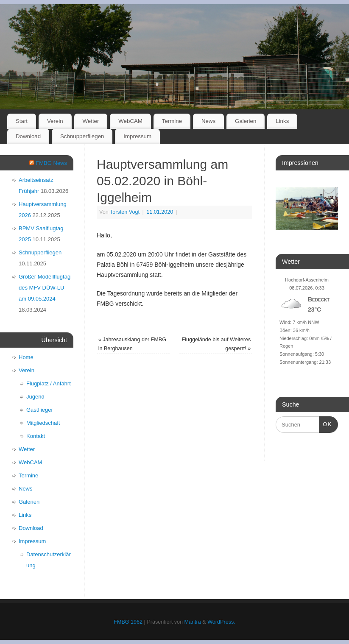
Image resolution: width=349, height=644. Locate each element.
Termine (172, 121)
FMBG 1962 (128, 622)
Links (282, 121)
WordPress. (221, 622)
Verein (55, 121)
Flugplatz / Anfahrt (49, 383)
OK (325, 423)
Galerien (246, 121)
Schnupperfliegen (82, 136)
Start (22, 121)
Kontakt (36, 436)
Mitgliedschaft (43, 423)
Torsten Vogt (125, 212)
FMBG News (51, 163)
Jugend (35, 397)
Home (26, 357)
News (208, 121)
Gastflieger (40, 410)
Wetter (91, 121)
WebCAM (130, 121)
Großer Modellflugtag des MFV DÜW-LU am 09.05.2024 (45, 288)
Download (28, 136)
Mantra (193, 622)
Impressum (137, 136)
